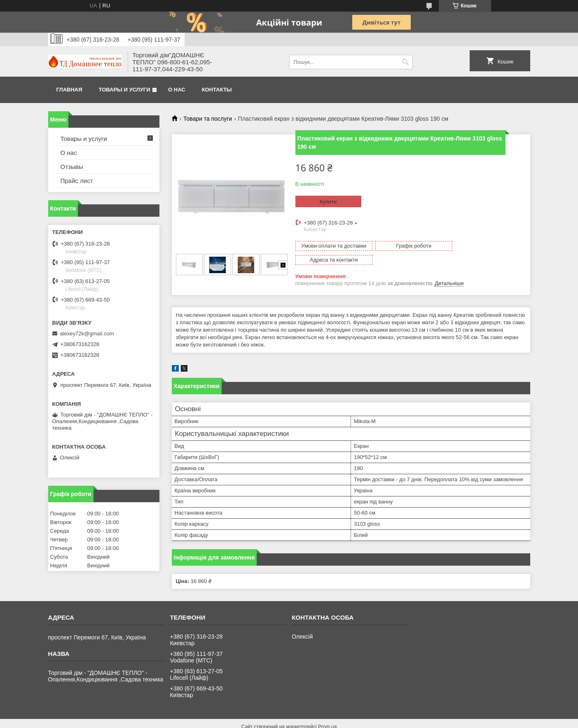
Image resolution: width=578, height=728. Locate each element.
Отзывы (72, 167)
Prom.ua (327, 713)
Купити (328, 202)
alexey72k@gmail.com (87, 334)
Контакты (217, 90)
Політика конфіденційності (415, 720)
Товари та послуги (208, 119)
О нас (177, 90)
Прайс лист (77, 181)
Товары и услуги (125, 90)
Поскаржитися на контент (351, 720)
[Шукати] (406, 62)
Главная (69, 90)
